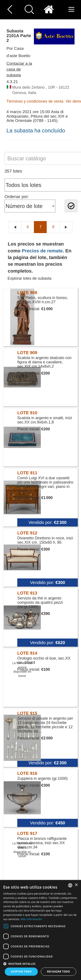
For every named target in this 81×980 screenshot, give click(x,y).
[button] (40, 964)
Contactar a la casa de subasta (19, 69)
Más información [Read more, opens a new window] (31, 919)
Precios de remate (42, 251)
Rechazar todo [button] (59, 972)
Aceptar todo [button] (21, 972)
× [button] (76, 885)
